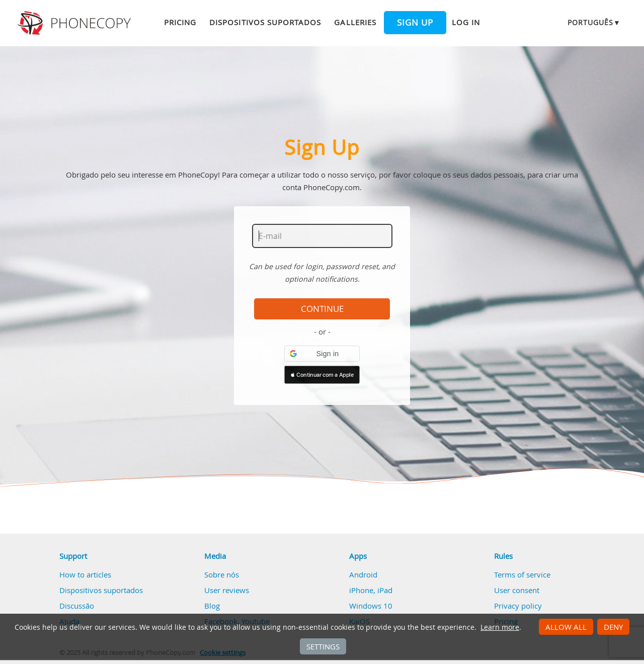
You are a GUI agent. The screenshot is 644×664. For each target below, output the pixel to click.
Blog (212, 606)
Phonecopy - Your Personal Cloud (76, 23)
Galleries (355, 22)
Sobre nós (222, 574)
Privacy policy (518, 606)
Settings (323, 646)
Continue (322, 309)
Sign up (415, 23)
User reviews (227, 590)
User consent (517, 590)
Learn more (500, 627)
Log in (466, 22)
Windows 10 (371, 606)
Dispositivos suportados (265, 22)
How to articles (85, 574)
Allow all (566, 627)
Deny (613, 627)
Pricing (180, 22)
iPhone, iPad (371, 590)
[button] (322, 354)
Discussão (77, 606)
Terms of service (522, 574)
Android (363, 574)
